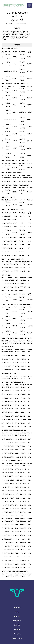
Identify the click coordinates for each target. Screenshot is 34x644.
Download (17, 607)
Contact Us (17, 621)
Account (17, 629)
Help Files (17, 616)
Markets (17, 625)
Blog (17, 612)
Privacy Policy (17, 638)
